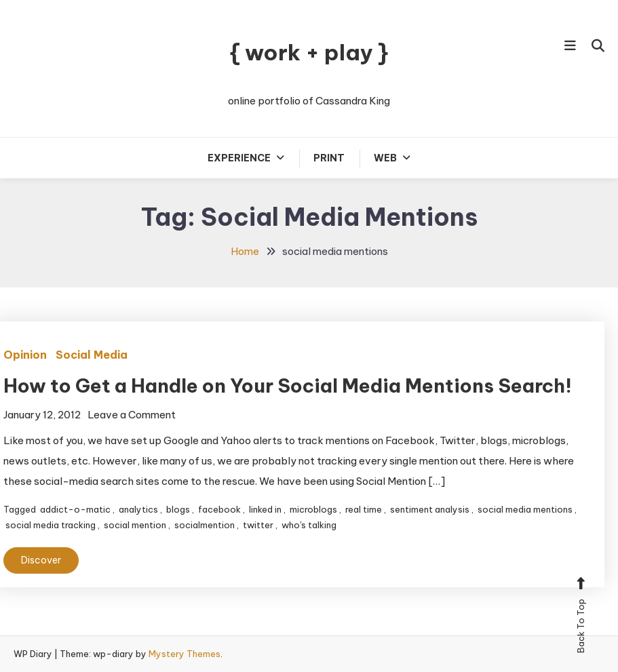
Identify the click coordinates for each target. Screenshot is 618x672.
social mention (135, 525)
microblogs (313, 509)
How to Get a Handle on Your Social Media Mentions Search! (288, 386)
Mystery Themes (185, 654)
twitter (258, 525)
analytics (138, 509)
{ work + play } (309, 52)
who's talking (309, 525)
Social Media (92, 355)
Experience (239, 158)
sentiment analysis (430, 509)
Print (329, 158)
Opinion (25, 355)
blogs (178, 509)
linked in (265, 509)
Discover (41, 560)
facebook (219, 509)
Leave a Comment (132, 415)
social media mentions (525, 509)
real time (364, 509)
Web (385, 158)
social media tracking (51, 525)
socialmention (205, 525)
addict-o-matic (75, 509)
